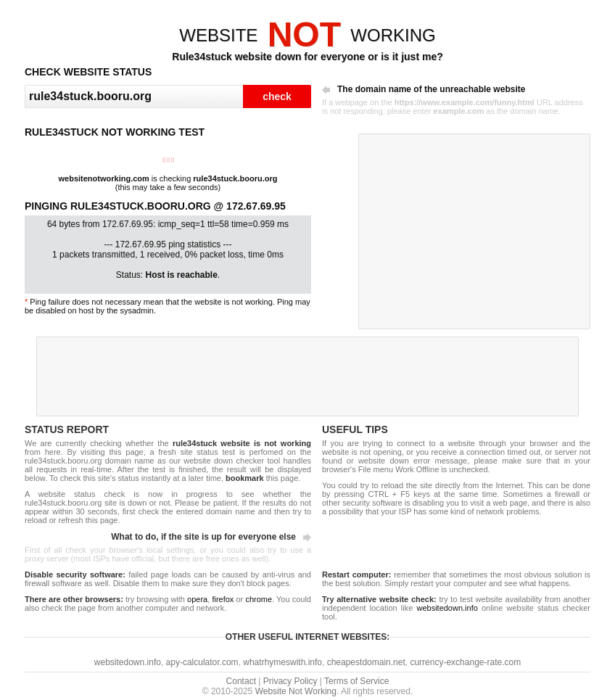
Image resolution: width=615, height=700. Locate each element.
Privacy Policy (290, 681)
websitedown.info (447, 608)
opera (197, 599)
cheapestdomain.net (366, 662)
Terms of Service (356, 681)
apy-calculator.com (202, 662)
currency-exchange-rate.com (465, 662)
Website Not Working (296, 691)
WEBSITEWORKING (307, 35)
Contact (241, 681)
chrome (259, 599)
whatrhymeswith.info (282, 662)
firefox (223, 599)
